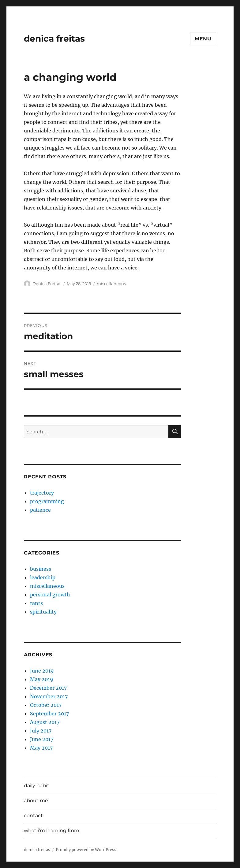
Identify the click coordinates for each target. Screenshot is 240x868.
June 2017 (42, 739)
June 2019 (42, 671)
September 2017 (49, 714)
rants (36, 603)
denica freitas (54, 39)
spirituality (43, 612)
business (41, 569)
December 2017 (48, 688)
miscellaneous (111, 284)
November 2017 (49, 696)
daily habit (37, 786)
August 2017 (45, 722)
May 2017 (41, 748)
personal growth (50, 595)
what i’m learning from (52, 831)
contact (33, 816)
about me (36, 801)
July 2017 (41, 731)
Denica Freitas (47, 284)
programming (47, 501)
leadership (43, 577)
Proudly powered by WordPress (86, 850)
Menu (203, 39)
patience (40, 510)
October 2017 (46, 705)
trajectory (42, 493)
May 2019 (42, 679)
